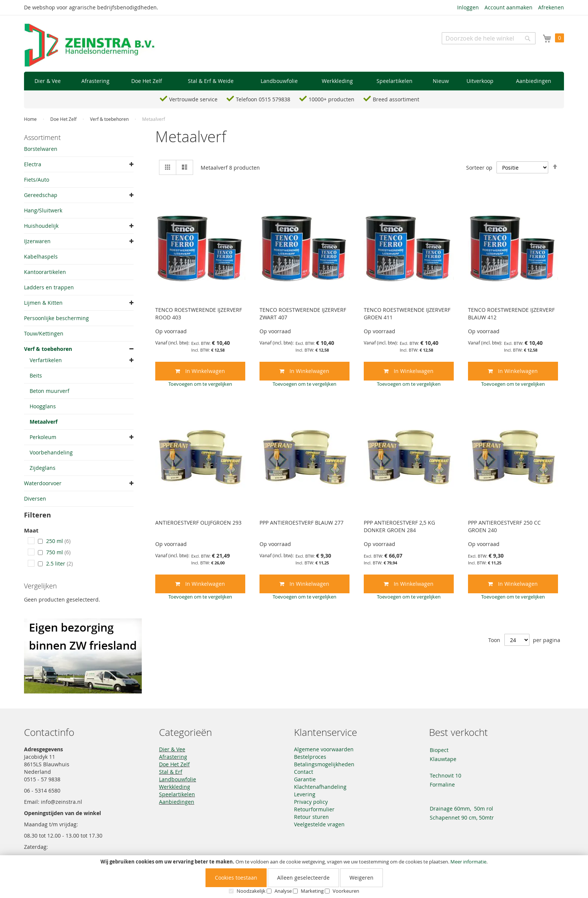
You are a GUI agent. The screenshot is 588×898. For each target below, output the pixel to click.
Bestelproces (310, 757)
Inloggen (468, 7)
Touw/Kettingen (44, 333)
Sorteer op (479, 168)
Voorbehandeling (51, 452)
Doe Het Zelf (64, 119)
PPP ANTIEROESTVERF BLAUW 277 (301, 523)
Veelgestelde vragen (319, 824)
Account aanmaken (508, 7)
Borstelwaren (41, 149)
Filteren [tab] (37, 515)
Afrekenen (551, 7)
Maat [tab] (31, 531)
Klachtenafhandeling (320, 787)
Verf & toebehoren (110, 119)
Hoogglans (43, 406)
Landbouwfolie (178, 779)
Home (31, 119)
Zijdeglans (43, 468)
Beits (36, 375)
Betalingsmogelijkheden (324, 764)
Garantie (305, 779)
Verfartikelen (46, 360)
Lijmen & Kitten (43, 303)
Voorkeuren (346, 891)
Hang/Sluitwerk (43, 210)
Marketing (312, 891)
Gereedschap (41, 195)
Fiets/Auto (37, 180)
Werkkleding (175, 787)
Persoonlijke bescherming (56, 318)
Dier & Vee (172, 749)
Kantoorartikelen (45, 272)
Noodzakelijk (251, 891)
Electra (33, 164)
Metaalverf (43, 422)
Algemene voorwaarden (324, 749)
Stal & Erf (171, 772)
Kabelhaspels (41, 256)
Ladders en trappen (49, 287)
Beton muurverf (49, 391)
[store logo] (90, 45)
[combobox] (489, 38)
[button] (200, 384)
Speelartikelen (177, 794)
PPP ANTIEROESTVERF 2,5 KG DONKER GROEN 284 (399, 526)
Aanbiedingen (177, 802)
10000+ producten (331, 99)
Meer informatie (468, 862)
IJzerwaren (37, 241)
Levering (305, 794)
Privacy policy (311, 802)
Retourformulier (314, 809)
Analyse (283, 891)
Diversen (35, 499)
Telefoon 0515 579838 (263, 99)
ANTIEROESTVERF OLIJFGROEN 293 (198, 523)
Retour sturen (311, 817)
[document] (294, 877)
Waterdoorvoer (43, 483)
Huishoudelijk (41, 226)
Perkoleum (43, 437)
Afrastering (173, 757)
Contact (304, 772)
